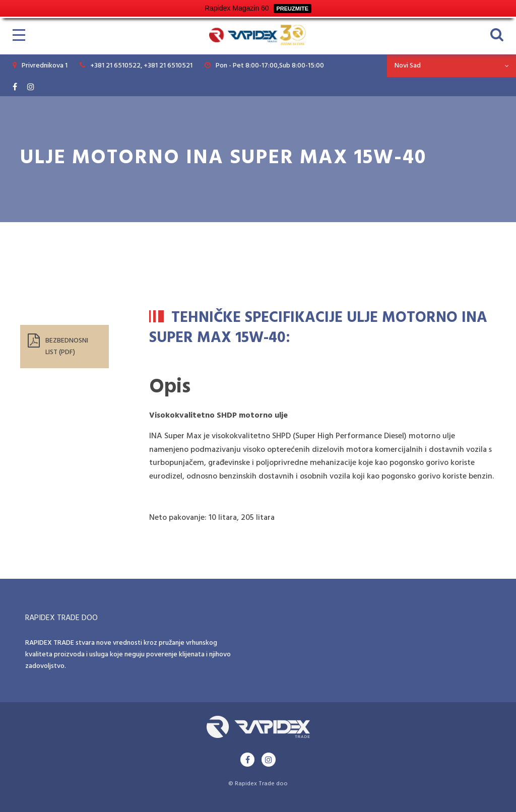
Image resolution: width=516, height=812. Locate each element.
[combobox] (451, 66)
